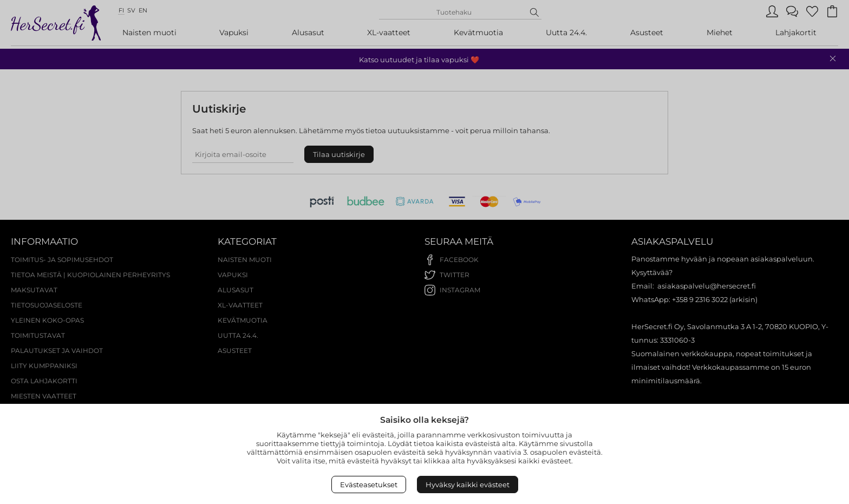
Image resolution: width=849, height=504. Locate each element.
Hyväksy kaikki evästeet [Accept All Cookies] (468, 485)
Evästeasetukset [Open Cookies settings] (369, 485)
